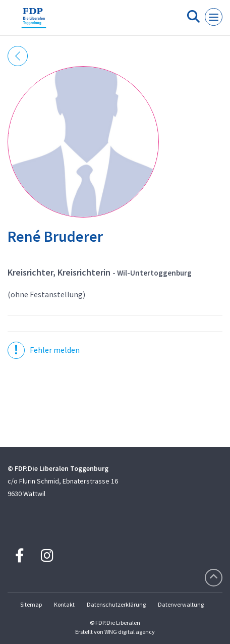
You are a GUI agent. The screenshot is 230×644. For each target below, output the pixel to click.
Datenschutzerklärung (116, 604)
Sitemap (31, 604)
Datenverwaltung (181, 604)
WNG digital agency (130, 632)
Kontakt (64, 604)
